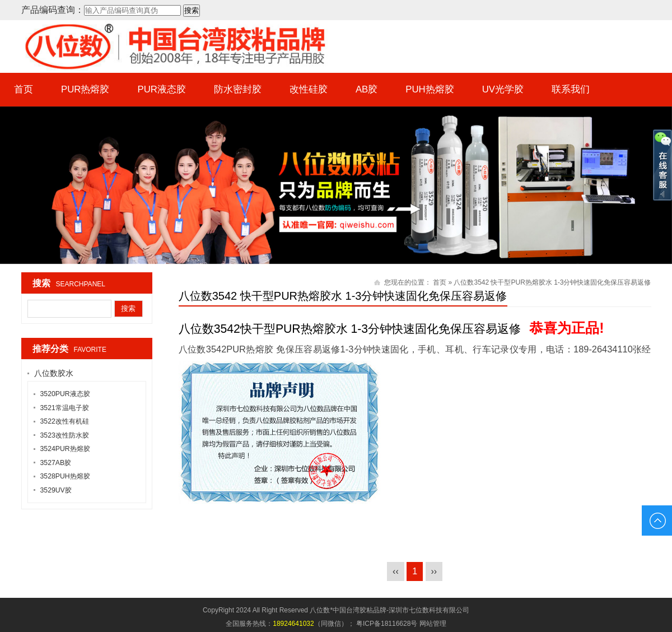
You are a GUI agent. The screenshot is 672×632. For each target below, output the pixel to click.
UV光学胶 (503, 89)
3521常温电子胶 (65, 408)
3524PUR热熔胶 (65, 449)
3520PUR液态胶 (65, 394)
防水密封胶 (238, 89)
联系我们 (571, 89)
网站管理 (433, 624)
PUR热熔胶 (85, 89)
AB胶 (367, 89)
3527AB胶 (56, 463)
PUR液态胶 (162, 89)
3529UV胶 (56, 490)
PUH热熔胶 (430, 89)
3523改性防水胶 (65, 435)
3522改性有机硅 (65, 421)
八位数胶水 (54, 373)
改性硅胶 (309, 89)
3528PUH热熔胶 (65, 476)
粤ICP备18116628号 (387, 624)
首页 (24, 89)
